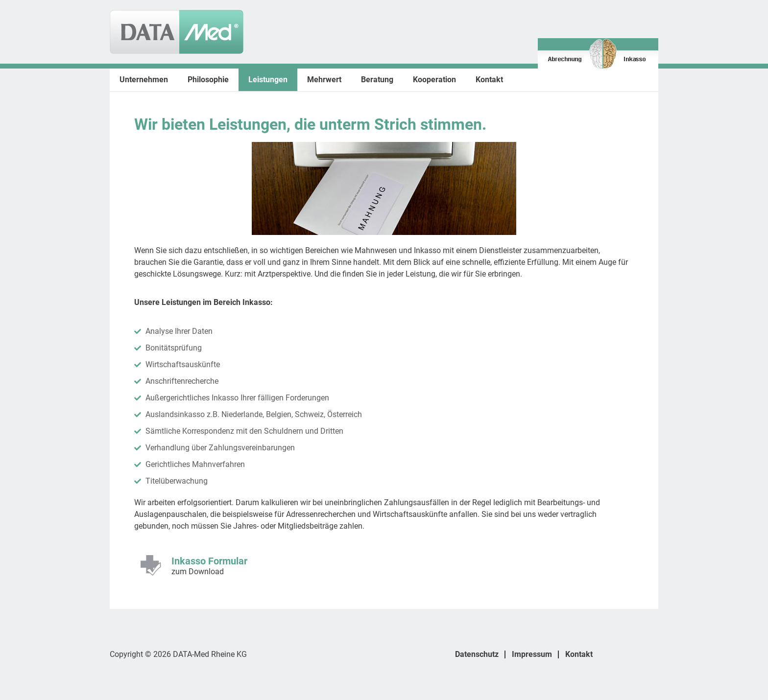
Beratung (377, 80)
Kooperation (434, 80)
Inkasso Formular (209, 561)
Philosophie (208, 80)
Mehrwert (324, 80)
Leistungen (268, 80)
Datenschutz (477, 654)
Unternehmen (144, 80)
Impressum (532, 654)
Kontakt (489, 80)
